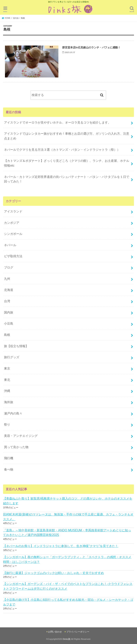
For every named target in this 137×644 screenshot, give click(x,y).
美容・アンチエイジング (21, 436)
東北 (7, 380)
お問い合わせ (55, 632)
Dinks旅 (66, 639)
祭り (7, 424)
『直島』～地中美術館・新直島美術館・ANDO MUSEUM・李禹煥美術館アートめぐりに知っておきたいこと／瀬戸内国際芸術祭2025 (67, 533)
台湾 (7, 301)
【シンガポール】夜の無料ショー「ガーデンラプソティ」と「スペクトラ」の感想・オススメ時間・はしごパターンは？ (67, 559)
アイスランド (13, 211)
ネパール (10, 245)
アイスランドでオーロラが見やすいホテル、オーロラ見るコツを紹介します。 (57, 122)
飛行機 (9, 458)
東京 (7, 368)
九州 (7, 279)
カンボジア (12, 223)
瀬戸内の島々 (13, 413)
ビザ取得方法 (13, 256)
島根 (7, 335)
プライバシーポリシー (78, 632)
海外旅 (9, 402)
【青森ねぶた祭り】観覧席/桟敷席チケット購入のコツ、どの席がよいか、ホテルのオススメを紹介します (68, 501)
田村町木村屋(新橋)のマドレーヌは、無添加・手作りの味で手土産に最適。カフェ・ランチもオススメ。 (68, 517)
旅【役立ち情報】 (16, 346)
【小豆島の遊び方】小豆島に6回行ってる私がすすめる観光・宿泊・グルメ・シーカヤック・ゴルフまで (68, 602)
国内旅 (9, 312)
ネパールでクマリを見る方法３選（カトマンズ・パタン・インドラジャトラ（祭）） (62, 150)
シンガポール (13, 234)
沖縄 (7, 391)
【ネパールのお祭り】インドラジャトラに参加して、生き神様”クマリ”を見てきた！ (61, 546)
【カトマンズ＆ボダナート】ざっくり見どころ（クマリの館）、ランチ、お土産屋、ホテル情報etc (67, 163)
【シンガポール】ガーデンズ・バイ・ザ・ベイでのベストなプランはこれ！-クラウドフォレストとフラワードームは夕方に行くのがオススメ (68, 586)
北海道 (9, 290)
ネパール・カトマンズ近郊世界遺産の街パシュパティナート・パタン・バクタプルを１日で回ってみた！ (67, 179)
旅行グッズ (12, 357)
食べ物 (9, 469)
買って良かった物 (16, 447)
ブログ (9, 267)
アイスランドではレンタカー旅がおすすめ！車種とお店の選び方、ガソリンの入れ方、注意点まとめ (67, 136)
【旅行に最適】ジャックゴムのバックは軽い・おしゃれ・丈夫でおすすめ (53, 573)
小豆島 (9, 323)
